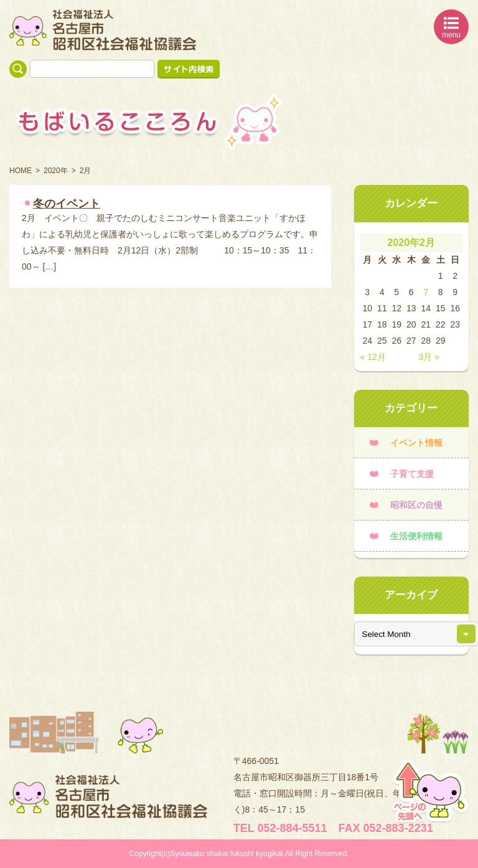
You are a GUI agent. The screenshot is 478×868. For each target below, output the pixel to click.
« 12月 (373, 357)
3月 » (429, 357)
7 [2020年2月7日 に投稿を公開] (426, 292)
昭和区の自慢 (416, 505)
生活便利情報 (416, 536)
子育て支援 (412, 474)
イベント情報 (416, 443)
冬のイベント (67, 204)
